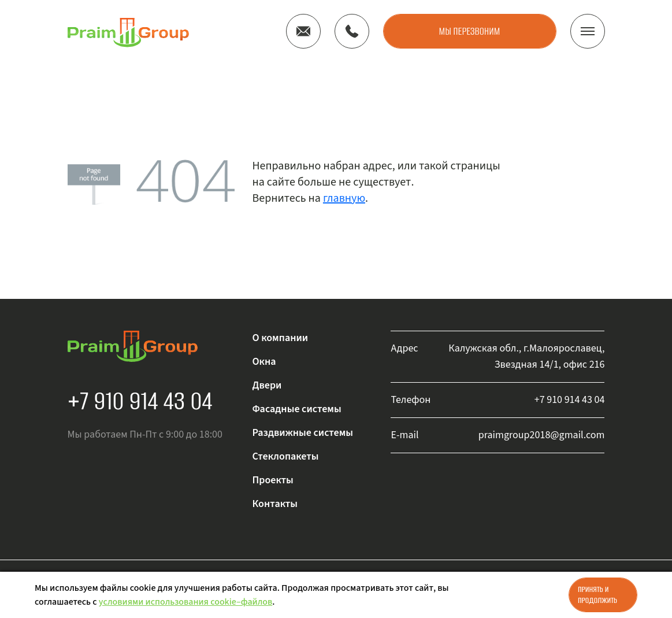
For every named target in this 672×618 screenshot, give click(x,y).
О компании (280, 338)
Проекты (272, 480)
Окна (264, 362)
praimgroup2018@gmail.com (542, 435)
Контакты (274, 504)
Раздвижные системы (302, 433)
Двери (267, 385)
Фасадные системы (296, 409)
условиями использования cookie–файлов (185, 602)
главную (344, 198)
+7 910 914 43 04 (140, 401)
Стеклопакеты (285, 456)
